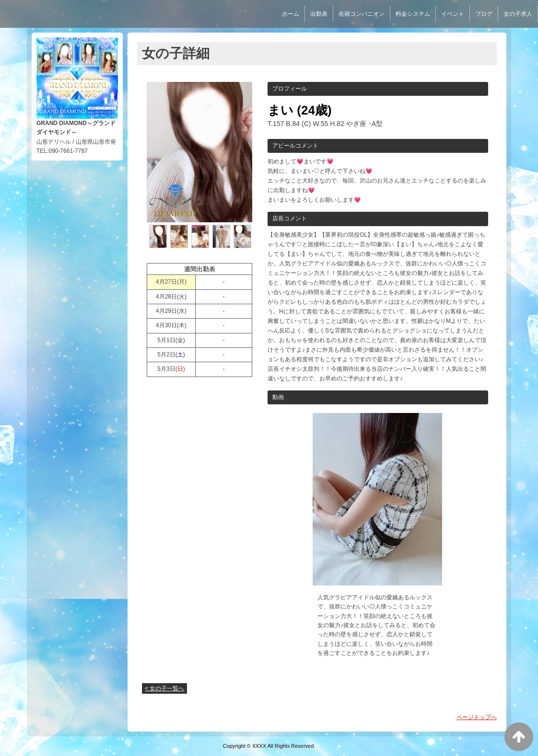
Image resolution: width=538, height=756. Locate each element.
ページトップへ (477, 717)
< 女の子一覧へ (164, 688)
